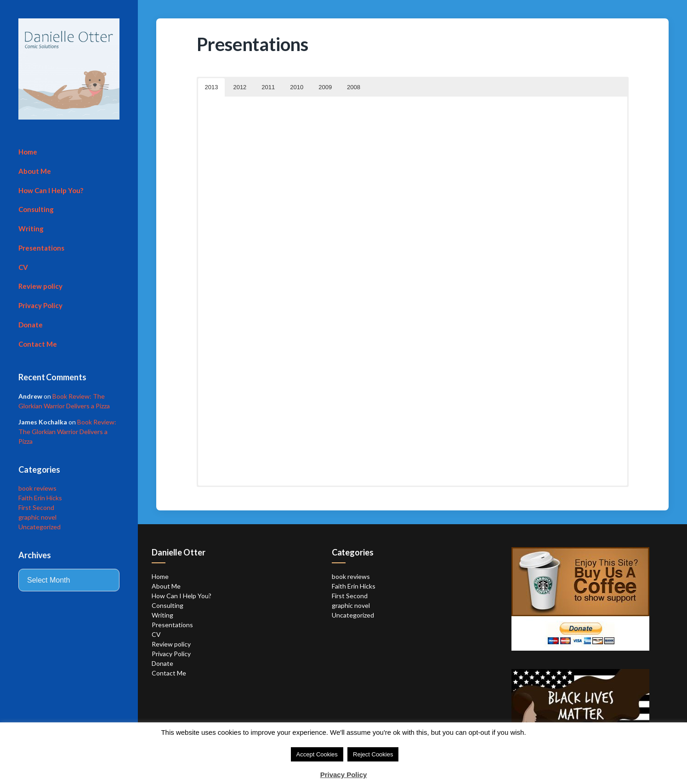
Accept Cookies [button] (317, 754)
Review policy (40, 286)
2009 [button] (325, 87)
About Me (35, 171)
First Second (36, 507)
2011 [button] (268, 87)
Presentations (41, 248)
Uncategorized (40, 527)
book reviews (37, 488)
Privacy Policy (40, 305)
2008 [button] (354, 87)
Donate (31, 325)
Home (28, 152)
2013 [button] (212, 87)
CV (23, 267)
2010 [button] (297, 87)
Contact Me (38, 344)
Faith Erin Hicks (40, 498)
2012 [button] (240, 87)
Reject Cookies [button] (373, 754)
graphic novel (37, 517)
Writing (31, 229)
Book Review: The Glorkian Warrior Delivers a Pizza (67, 432)
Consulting (36, 209)
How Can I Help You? (51, 190)
